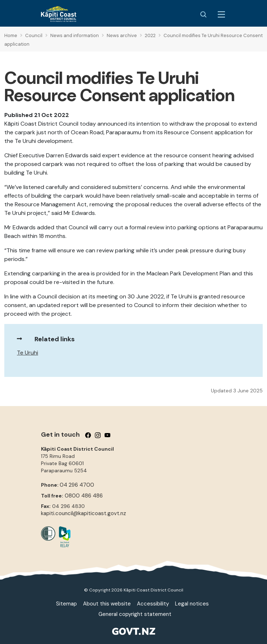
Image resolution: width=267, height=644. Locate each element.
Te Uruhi (27, 353)
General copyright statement (135, 614)
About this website (107, 604)
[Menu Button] (221, 14)
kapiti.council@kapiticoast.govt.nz (84, 513)
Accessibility (153, 604)
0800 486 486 (84, 496)
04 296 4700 (77, 485)
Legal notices (192, 604)
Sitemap (66, 604)
